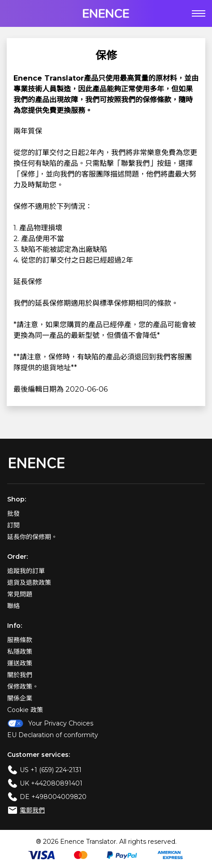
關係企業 (20, 698)
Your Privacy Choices (50, 723)
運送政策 (20, 663)
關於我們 (20, 675)
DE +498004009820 (53, 797)
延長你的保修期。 (32, 537)
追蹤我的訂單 (26, 571)
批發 (13, 514)
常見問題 (20, 594)
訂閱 (13, 525)
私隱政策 (20, 652)
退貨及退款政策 (29, 583)
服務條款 (20, 640)
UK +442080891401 (51, 783)
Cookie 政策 (25, 710)
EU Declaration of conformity (53, 735)
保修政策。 (23, 687)
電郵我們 (32, 810)
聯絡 (13, 606)
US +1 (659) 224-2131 (51, 770)
